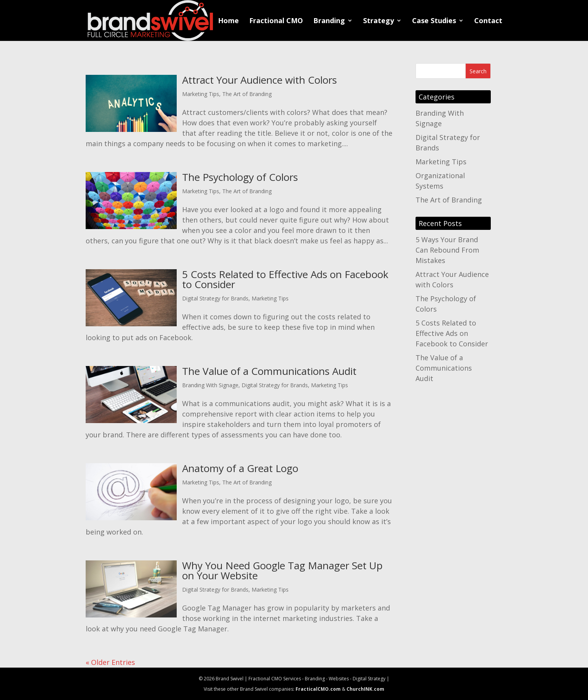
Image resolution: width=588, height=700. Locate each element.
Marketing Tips (201, 94)
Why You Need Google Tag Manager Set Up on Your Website (282, 570)
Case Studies (434, 21)
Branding (329, 21)
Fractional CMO (276, 21)
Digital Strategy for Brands (215, 298)
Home (228, 21)
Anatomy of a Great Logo (240, 468)
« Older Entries (110, 662)
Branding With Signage (210, 385)
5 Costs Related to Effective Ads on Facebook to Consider (285, 279)
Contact (488, 21)
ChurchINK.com (365, 689)
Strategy (378, 21)
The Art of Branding (247, 94)
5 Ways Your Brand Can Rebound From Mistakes (447, 250)
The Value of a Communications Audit (269, 371)
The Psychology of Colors (240, 177)
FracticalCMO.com (318, 689)
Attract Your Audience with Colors (259, 80)
